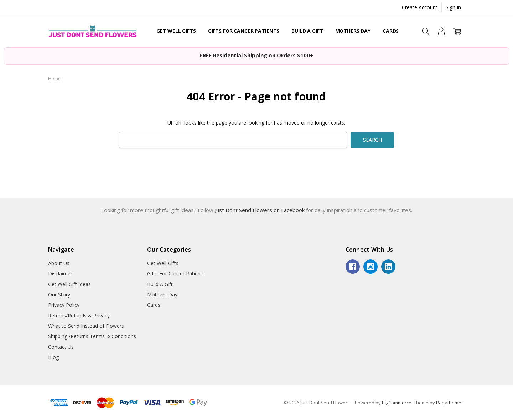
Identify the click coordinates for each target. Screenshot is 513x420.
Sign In (453, 7)
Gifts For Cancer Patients (244, 31)
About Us (59, 263)
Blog (53, 357)
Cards (391, 31)
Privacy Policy (64, 305)
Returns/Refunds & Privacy (79, 316)
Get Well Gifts (176, 31)
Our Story (59, 295)
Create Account (420, 7)
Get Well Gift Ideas (69, 284)
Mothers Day (353, 31)
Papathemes (450, 403)
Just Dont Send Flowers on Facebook (260, 210)
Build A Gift (307, 31)
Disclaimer (60, 274)
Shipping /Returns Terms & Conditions (92, 336)
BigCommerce (397, 403)
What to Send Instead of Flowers (86, 326)
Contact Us (61, 347)
